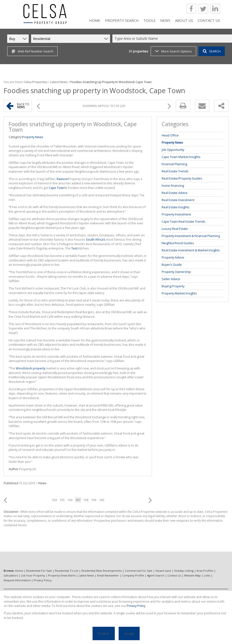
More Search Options (173, 51)
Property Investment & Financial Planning (191, 236)
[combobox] (173, 39)
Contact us (174, 575)
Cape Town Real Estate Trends (183, 221)
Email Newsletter (108, 575)
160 (102, 500)
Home (19, 571)
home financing (173, 186)
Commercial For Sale (139, 571)
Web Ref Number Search (32, 51)
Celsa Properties (36, 82)
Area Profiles (205, 571)
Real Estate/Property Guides (182, 178)
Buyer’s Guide (172, 265)
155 (62, 500)
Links (207, 575)
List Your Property (33, 575)
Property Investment (176, 214)
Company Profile (133, 575)
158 (86, 500)
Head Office (170, 135)
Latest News (59, 82)
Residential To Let (67, 571)
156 (70, 500)
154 (54, 500)
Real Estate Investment (178, 200)
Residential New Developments (102, 571)
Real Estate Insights (176, 207)
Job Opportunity (173, 150)
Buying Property (173, 286)
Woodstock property (30, 368)
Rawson (62, 179)
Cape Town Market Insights (181, 157)
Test (74, 248)
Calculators (11, 575)
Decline (104, 633)
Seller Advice (171, 279)
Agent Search (156, 575)
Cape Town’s (58, 188)
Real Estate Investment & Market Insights (191, 250)
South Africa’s (96, 239)
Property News (33, 137)
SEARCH (212, 51)
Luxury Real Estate (175, 229)
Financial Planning (174, 164)
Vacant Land (163, 571)
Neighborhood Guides (178, 243)
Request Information (17, 580)
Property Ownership (176, 272)
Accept (129, 633)
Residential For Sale (39, 571)
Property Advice (173, 257)
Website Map (192, 575)
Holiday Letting (184, 571)
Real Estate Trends (175, 171)
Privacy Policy (43, 580)
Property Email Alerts (62, 575)
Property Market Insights (179, 293)
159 (94, 500)
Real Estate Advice (175, 193)
